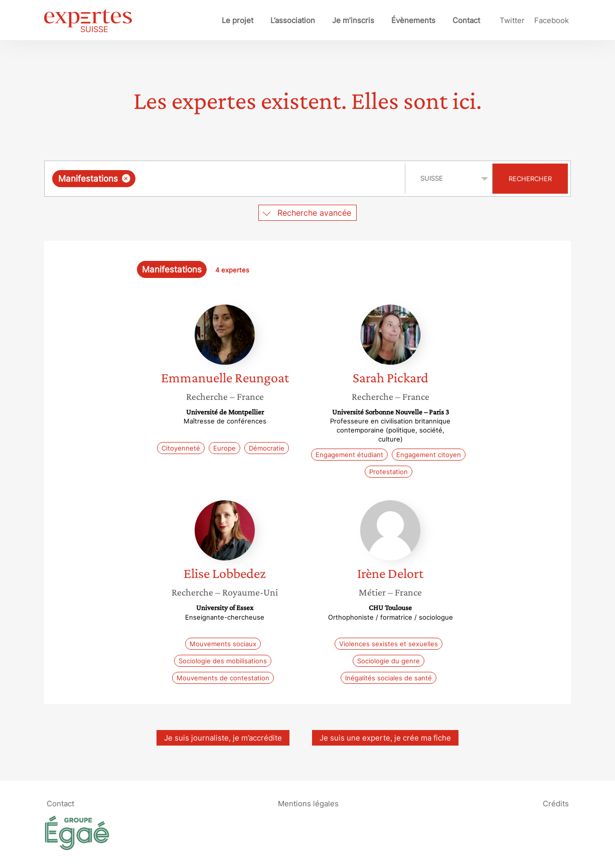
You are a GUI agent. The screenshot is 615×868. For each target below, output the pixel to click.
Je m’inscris (353, 20)
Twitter (512, 20)
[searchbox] (241, 179)
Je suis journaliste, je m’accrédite (223, 738)
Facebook (552, 20)
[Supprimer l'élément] (126, 178)
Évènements (413, 20)
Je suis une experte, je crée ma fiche (385, 738)
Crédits (556, 803)
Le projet (238, 20)
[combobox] (226, 179)
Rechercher (530, 179)
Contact (466, 20)
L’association (293, 20)
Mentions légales (308, 803)
